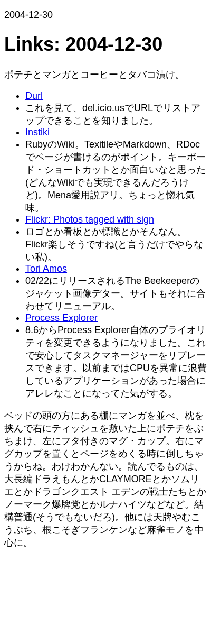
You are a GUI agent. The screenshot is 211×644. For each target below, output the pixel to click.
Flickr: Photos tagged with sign (90, 219)
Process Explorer (61, 318)
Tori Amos (46, 269)
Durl (34, 96)
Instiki (37, 132)
